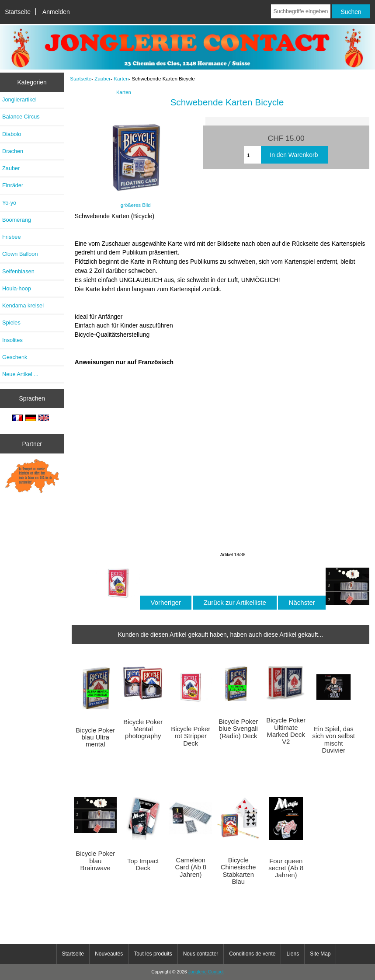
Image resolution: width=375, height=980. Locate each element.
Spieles (11, 323)
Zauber (102, 78)
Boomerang (17, 220)
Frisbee (12, 237)
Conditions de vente (252, 954)
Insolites (12, 340)
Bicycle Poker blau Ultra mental (95, 737)
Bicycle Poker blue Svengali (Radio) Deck (238, 729)
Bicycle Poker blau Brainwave (95, 861)
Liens (293, 954)
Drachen (13, 151)
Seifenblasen (18, 271)
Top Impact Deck (143, 865)
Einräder (13, 185)
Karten (121, 78)
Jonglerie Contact (206, 972)
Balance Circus (21, 117)
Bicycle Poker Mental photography (143, 729)
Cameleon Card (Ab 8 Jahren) (191, 867)
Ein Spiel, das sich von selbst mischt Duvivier (334, 740)
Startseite (18, 12)
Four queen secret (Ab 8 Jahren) (286, 868)
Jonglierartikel (19, 99)
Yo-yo (9, 203)
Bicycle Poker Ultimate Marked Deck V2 (286, 731)
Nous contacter (201, 954)
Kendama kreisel (23, 305)
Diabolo (12, 134)
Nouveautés (109, 954)
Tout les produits (153, 954)
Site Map (320, 954)
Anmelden (56, 12)
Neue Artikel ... (20, 374)
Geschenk (15, 357)
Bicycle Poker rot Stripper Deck (191, 736)
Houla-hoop (17, 288)
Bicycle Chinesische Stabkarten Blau (238, 871)
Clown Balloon (20, 254)
